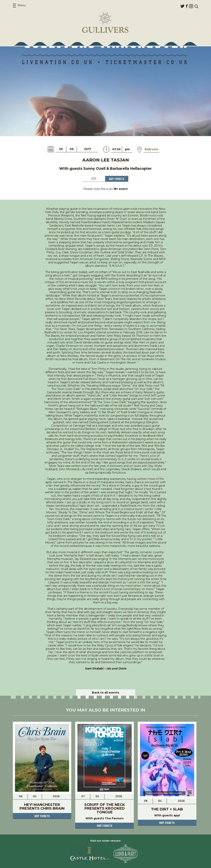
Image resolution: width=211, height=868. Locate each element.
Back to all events (105, 693)
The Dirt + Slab (167, 809)
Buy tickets (42, 816)
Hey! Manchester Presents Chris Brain (42, 807)
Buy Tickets (117, 179)
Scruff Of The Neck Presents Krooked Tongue (105, 808)
